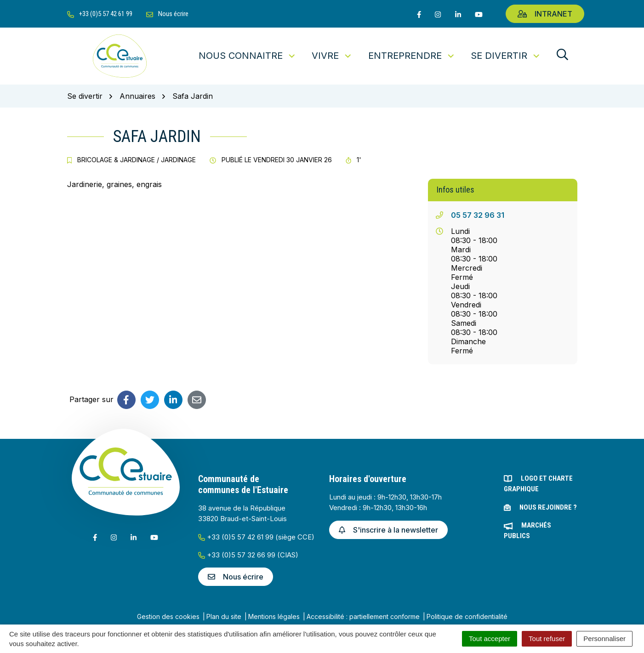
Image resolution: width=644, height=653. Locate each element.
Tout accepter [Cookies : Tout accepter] (490, 639)
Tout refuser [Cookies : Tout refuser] (547, 639)
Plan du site (224, 616)
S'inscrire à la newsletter (388, 530)
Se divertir (506, 56)
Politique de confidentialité (467, 616)
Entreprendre (412, 56)
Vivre (332, 56)
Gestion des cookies (168, 616)
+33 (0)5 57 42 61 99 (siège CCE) (256, 537)
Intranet (545, 14)
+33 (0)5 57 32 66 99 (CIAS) (248, 555)
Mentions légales (274, 616)
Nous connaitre (248, 56)
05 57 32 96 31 (478, 215)
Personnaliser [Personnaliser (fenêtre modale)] (604, 639)
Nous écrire (236, 577)
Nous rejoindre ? (548, 507)
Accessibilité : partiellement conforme (363, 616)
